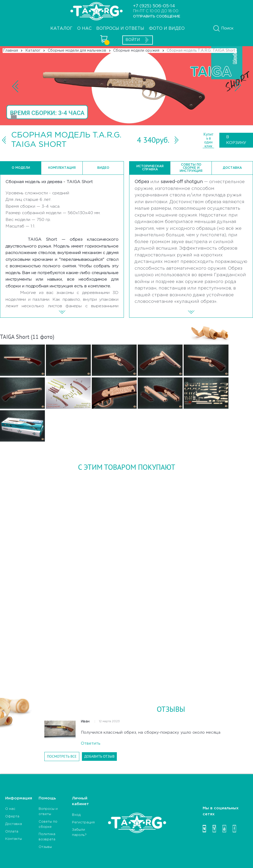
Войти (138, 40)
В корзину (236, 140)
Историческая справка (150, 168)
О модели (21, 168)
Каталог (61, 29)
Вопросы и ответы (120, 29)
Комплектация (62, 168)
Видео (103, 168)
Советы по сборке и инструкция (191, 168)
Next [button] (249, 86)
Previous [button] (127, 86)
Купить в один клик (208, 140)
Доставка (232, 168)
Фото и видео (167, 29)
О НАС (84, 29)
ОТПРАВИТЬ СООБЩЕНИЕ (157, 17)
